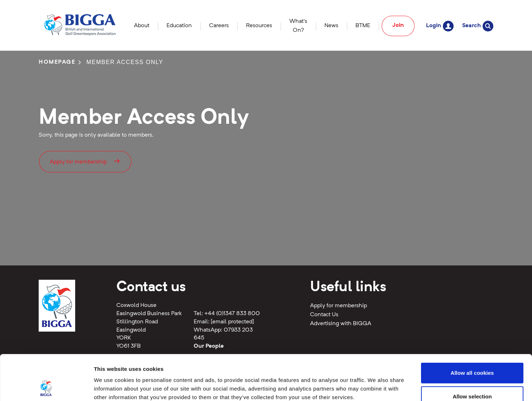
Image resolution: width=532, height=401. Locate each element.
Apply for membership (85, 161)
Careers (219, 26)
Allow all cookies (472, 330)
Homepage (57, 62)
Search (478, 26)
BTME (363, 26)
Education (179, 26)
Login (440, 26)
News (331, 26)
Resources (259, 26)
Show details (376, 387)
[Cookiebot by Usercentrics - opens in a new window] (46, 387)
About (142, 26)
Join (398, 25)
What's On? (298, 26)
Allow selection (472, 354)
